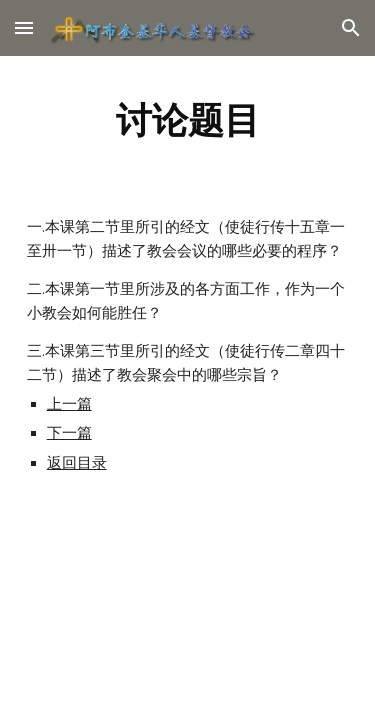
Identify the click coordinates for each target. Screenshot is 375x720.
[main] (188, 120)
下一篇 (69, 433)
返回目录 (77, 463)
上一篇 (69, 404)
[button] (24, 27)
